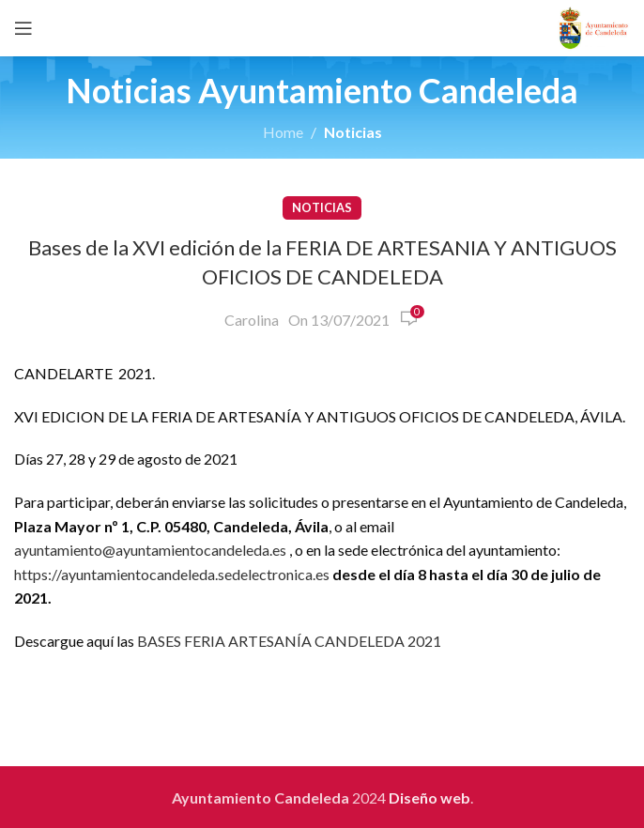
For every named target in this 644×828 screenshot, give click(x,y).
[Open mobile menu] (23, 28)
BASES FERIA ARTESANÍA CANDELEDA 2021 (289, 641)
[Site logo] (594, 26)
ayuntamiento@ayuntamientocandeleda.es (150, 550)
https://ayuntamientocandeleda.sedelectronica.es (172, 574)
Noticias (353, 132)
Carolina (252, 320)
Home (283, 132)
